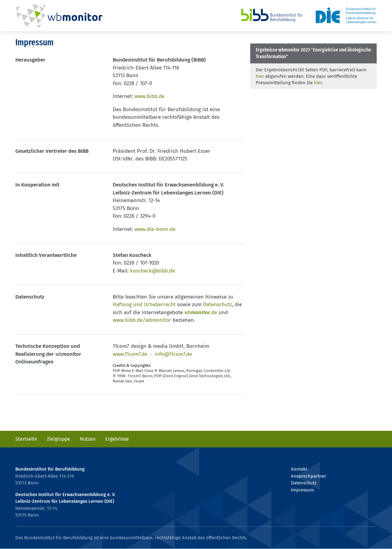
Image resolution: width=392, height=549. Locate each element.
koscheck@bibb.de (153, 271)
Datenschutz (217, 305)
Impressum (303, 490)
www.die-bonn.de (155, 229)
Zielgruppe (58, 439)
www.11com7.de (130, 354)
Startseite (26, 439)
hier (260, 76)
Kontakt (299, 469)
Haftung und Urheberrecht (144, 305)
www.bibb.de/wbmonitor (142, 320)
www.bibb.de (149, 96)
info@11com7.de (173, 354)
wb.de (201, 312)
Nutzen (88, 439)
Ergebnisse (117, 439)
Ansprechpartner (309, 476)
